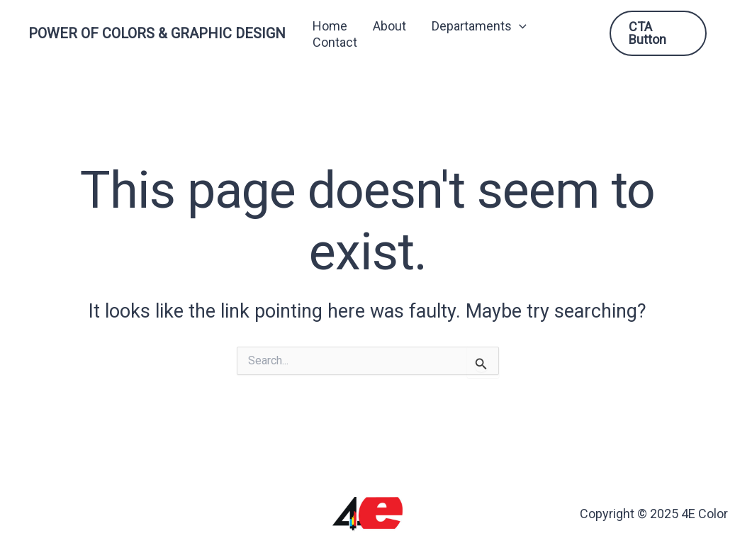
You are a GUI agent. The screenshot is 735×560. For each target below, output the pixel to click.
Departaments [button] (479, 26)
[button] (519, 26)
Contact (335, 42)
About (389, 26)
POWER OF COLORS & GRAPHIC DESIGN (157, 33)
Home (330, 26)
